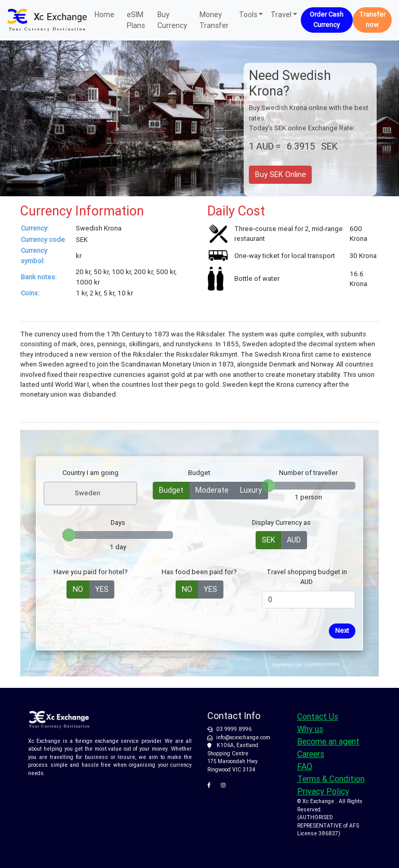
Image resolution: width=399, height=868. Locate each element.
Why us (310, 729)
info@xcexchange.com (243, 737)
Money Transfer (214, 20)
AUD (294, 540)
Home (104, 14)
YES (102, 589)
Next (342, 630)
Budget (199, 473)
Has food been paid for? (199, 572)
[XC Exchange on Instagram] (225, 785)
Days (118, 523)
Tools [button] (248, 15)
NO (78, 589)
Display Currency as (281, 523)
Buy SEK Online (281, 174)
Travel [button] (281, 15)
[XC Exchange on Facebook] (213, 785)
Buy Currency (172, 20)
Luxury (251, 490)
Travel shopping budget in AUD (307, 577)
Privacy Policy (323, 791)
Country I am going (90, 473)
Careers (311, 754)
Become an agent (328, 741)
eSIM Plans (136, 20)
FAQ (305, 766)
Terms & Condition (331, 779)
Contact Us (318, 716)
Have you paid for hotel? (91, 572)
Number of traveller (308, 473)
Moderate (212, 490)
